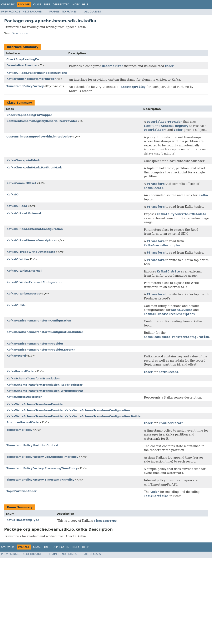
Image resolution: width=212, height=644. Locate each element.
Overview (8, 5)
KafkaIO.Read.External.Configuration (35, 229)
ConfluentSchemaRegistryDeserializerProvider (42, 121)
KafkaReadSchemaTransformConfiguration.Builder (45, 332)
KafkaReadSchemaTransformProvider (35, 344)
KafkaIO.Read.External (24, 213)
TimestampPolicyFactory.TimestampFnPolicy (40, 480)
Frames (54, 12)
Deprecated (61, 5)
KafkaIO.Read (17, 206)
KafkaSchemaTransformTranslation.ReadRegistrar (44, 385)
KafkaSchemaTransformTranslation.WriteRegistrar (45, 391)
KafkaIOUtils (16, 305)
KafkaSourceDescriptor (24, 397)
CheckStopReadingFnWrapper (29, 115)
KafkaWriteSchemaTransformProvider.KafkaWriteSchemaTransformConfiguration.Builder (74, 416)
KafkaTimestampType (23, 520)
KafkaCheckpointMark (23, 160)
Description (20, 33)
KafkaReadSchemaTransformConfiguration (39, 321)
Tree (47, 5)
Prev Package (11, 12)
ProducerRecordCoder (23, 422)
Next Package (32, 12)
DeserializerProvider (22, 65)
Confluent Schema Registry (166, 126)
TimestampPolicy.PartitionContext (32, 445)
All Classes (93, 12)
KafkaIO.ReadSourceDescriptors (31, 240)
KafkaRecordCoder (21, 371)
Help (85, 5)
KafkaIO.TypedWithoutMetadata (31, 252)
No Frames (69, 12)
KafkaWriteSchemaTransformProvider (35, 404)
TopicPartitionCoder (21, 491)
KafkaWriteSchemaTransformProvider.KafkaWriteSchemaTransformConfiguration (68, 410)
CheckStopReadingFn (23, 59)
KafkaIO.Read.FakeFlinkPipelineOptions (37, 73)
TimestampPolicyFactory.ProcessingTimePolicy (42, 468)
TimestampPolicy (19, 430)
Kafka (203, 195)
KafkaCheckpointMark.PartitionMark (34, 167)
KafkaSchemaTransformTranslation (33, 378)
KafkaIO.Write (17, 259)
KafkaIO (12, 194)
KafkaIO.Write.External (24, 271)
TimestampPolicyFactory (25, 86)
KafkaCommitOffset (21, 183)
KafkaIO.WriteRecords (23, 294)
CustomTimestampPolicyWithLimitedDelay (39, 137)
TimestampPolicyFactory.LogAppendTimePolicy (42, 457)
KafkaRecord (16, 356)
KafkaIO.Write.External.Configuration (35, 282)
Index (76, 5)
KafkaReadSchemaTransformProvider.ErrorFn (41, 350)
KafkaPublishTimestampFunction (31, 79)
